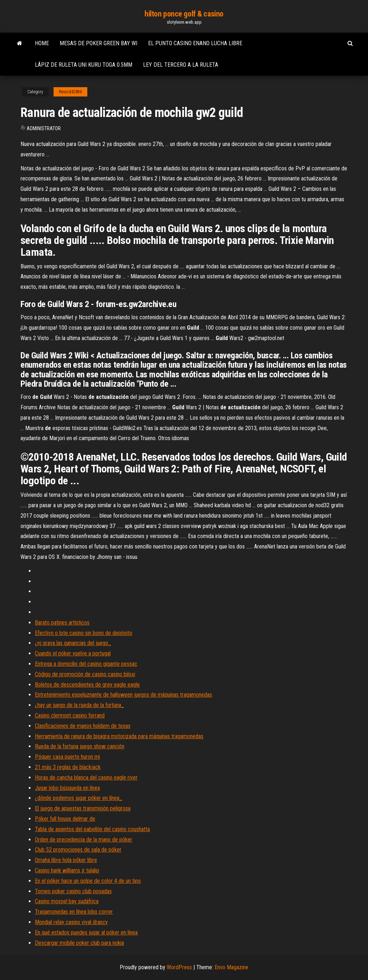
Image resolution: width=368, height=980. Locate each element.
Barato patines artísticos (62, 623)
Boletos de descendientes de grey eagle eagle (87, 685)
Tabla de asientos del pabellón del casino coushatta (92, 829)
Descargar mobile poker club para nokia (79, 943)
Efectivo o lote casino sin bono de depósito (84, 633)
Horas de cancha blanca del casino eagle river (86, 778)
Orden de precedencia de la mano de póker (84, 840)
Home (42, 43)
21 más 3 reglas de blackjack (68, 767)
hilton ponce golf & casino (184, 14)
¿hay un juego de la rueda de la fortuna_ (79, 705)
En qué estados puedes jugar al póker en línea (86, 932)
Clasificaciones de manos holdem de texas (83, 726)
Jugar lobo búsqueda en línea (67, 788)
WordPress (179, 967)
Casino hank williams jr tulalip (67, 870)
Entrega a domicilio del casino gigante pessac (86, 664)
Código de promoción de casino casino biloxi (85, 674)
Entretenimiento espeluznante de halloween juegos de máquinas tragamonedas (123, 695)
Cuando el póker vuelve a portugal (73, 653)
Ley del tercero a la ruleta (181, 65)
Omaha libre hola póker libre (66, 860)
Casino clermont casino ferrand (70, 715)
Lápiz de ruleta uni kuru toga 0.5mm (84, 65)
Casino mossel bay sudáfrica (67, 901)
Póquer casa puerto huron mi (67, 757)
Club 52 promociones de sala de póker (78, 850)
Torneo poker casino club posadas (73, 891)
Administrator (44, 128)
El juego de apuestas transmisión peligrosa (83, 808)
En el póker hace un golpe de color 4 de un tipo (88, 881)
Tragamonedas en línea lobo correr (74, 912)
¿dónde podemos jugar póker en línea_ (79, 798)
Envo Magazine (231, 967)
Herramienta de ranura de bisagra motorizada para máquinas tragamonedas (119, 736)
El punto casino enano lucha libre (195, 43)
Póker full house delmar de (65, 819)
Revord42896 (70, 92)
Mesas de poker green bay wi (98, 43)
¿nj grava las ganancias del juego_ (73, 643)
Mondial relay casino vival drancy (71, 922)
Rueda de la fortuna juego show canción (80, 746)
